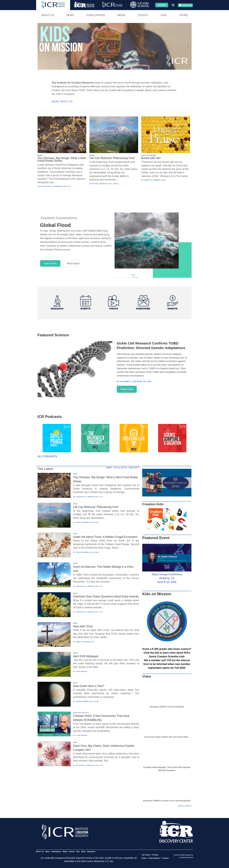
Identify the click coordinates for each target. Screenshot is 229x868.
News (70, 15)
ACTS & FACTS (120, 468)
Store (183, 15)
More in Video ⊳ (185, 806)
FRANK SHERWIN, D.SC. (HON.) (87, 522)
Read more (127, 389)
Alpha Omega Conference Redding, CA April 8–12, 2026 (167, 578)
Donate (162, 5)
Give (164, 15)
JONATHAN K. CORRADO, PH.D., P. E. (90, 497)
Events (143, 15)
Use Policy (146, 855)
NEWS (40, 155)
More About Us (62, 102)
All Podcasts (47, 456)
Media (121, 15)
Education (91, 851)
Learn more (50, 263)
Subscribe (185, 5)
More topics (73, 263)
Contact (165, 858)
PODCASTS (134, 468)
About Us (48, 15)
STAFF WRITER (81, 671)
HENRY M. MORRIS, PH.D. (85, 642)
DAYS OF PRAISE (149, 155)
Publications (96, 15)
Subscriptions (155, 858)
